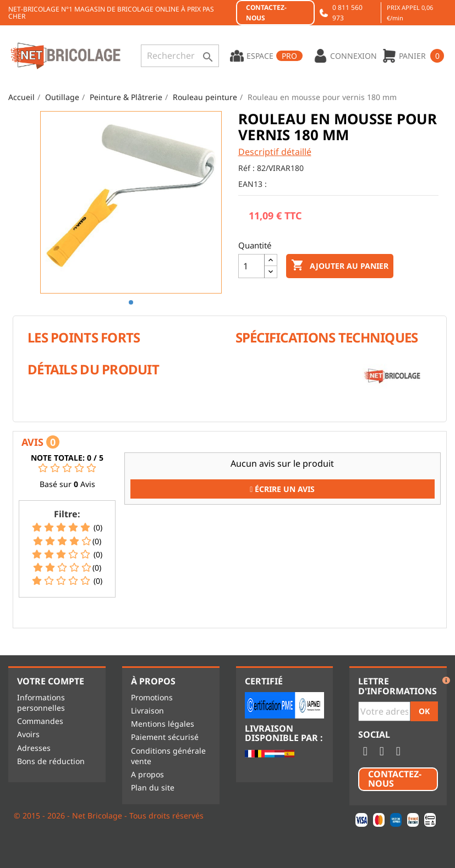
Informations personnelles (41, 703)
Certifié (264, 681)
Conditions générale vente (168, 756)
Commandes (40, 721)
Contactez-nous (266, 13)
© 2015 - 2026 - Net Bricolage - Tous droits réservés (109, 816)
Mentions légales (163, 724)
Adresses (34, 748)
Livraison (147, 711)
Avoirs (28, 734)
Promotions (152, 697)
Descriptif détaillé (275, 152)
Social (374, 735)
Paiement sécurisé (165, 737)
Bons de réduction (51, 761)
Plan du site (153, 787)
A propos (147, 774)
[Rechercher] (180, 56)
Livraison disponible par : (284, 734)
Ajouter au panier (340, 266)
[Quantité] (251, 266)
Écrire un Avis (282, 489)
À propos (153, 681)
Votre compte (51, 681)
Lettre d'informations (398, 686)
